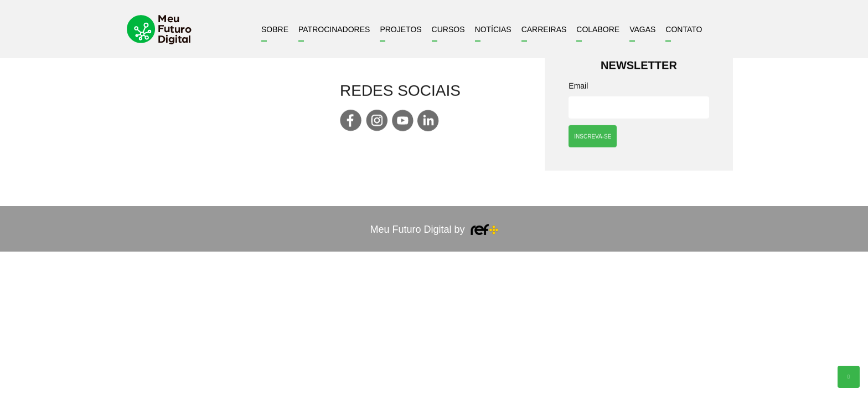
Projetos (401, 29)
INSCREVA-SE (593, 137)
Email (578, 87)
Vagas (642, 29)
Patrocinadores (334, 29)
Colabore (598, 29)
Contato (684, 29)
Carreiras (544, 29)
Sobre (275, 29)
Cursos (448, 29)
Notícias (493, 29)
